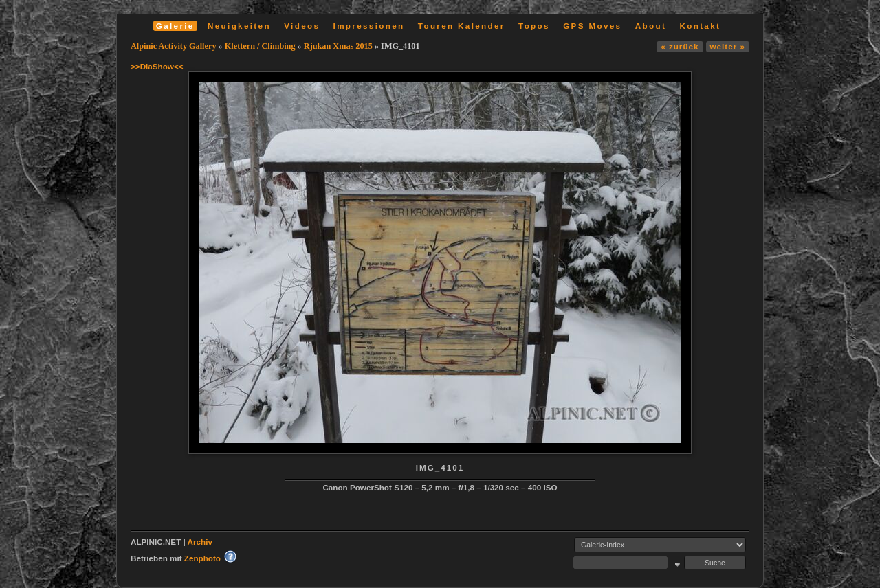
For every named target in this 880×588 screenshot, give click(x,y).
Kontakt (700, 26)
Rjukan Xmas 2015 (338, 46)
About (651, 26)
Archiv (200, 542)
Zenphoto (202, 558)
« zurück (680, 46)
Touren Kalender (462, 26)
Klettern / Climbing (260, 46)
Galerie (175, 26)
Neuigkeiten (239, 26)
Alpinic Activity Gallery (174, 46)
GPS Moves (592, 26)
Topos (534, 26)
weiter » (728, 46)
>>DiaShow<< (157, 66)
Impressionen (369, 26)
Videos (302, 26)
